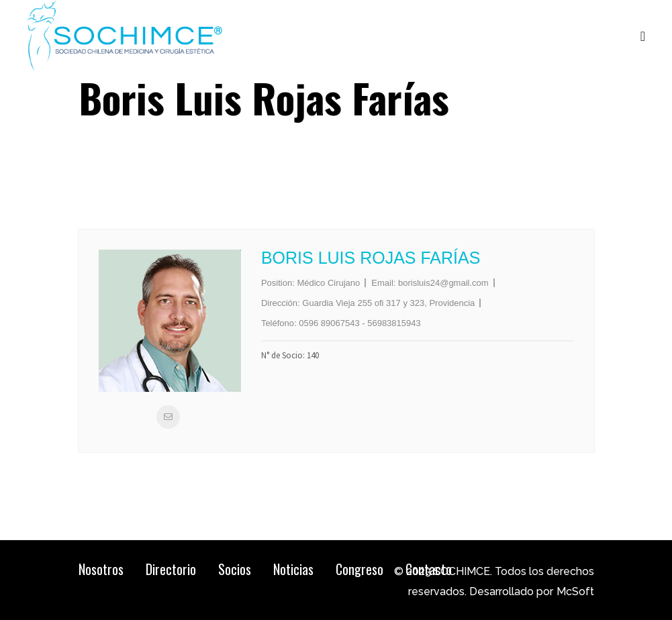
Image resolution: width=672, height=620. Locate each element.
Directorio (171, 569)
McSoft (575, 591)
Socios (235, 569)
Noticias (293, 569)
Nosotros (101, 569)
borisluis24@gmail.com (443, 283)
